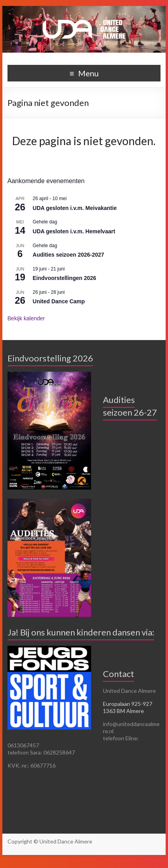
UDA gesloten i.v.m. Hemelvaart (74, 231)
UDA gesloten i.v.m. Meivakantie (75, 208)
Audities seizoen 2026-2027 (68, 255)
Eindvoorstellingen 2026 (64, 278)
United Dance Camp (59, 301)
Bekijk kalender (26, 318)
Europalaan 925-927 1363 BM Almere (128, 707)
